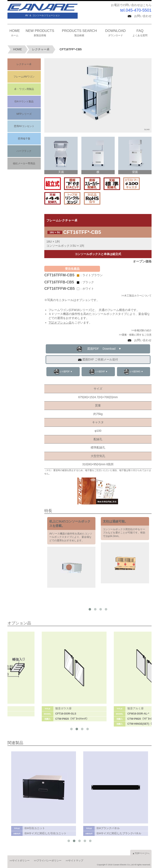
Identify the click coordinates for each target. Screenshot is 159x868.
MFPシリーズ (24, 114)
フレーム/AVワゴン (24, 77)
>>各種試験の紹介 (141, 330)
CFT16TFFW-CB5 (60, 289)
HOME (18, 49)
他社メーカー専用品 (24, 163)
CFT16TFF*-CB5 (71, 49)
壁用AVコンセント (24, 126)
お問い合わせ (140, 16)
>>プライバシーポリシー (48, 860)
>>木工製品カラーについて (136, 296)
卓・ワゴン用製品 (24, 89)
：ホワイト (87, 289)
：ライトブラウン (91, 275)
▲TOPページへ (141, 853)
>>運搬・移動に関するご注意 (135, 335)
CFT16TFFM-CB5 (59, 275)
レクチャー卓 (41, 49)
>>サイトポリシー (20, 860)
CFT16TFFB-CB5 (59, 282)
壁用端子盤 (24, 139)
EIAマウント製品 (24, 102)
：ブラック (87, 282)
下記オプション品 (60, 323)
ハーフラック (24, 151)
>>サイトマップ (75, 860)
